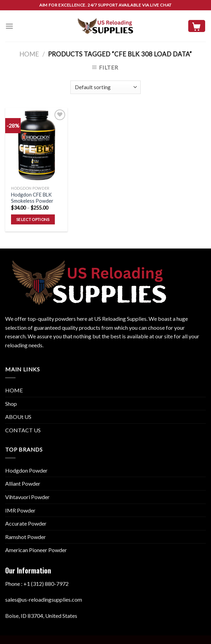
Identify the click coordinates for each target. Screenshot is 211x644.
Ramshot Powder (26, 537)
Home (29, 54)
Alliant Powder (23, 483)
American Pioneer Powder (36, 550)
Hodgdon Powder (26, 470)
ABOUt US (18, 417)
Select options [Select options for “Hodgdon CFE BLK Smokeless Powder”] (33, 219)
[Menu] (9, 26)
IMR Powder (20, 510)
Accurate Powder (26, 523)
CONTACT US (23, 430)
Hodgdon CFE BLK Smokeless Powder (32, 198)
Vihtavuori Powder (27, 497)
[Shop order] (105, 87)
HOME (14, 390)
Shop (11, 404)
